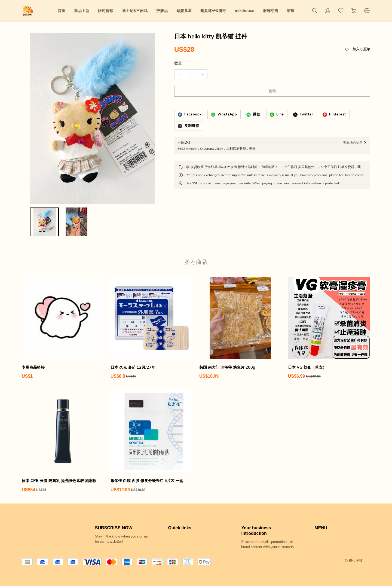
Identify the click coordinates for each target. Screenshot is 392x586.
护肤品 (162, 11)
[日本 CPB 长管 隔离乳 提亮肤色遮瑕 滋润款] (63, 441)
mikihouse (245, 11)
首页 (62, 11)
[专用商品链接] (63, 328)
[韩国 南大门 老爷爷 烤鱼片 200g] (240, 328)
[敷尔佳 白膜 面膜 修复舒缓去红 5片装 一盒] (152, 441)
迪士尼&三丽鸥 (135, 11)
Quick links (180, 528)
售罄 (272, 91)
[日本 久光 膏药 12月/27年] (152, 328)
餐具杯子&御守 (213, 11)
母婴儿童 (184, 11)
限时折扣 (106, 11)
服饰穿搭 (271, 11)
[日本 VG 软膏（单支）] (329, 328)
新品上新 (82, 11)
